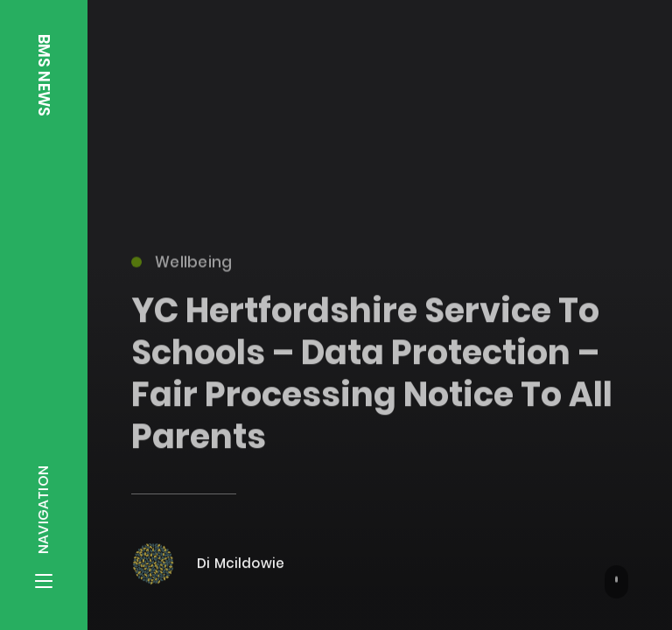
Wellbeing (182, 266)
